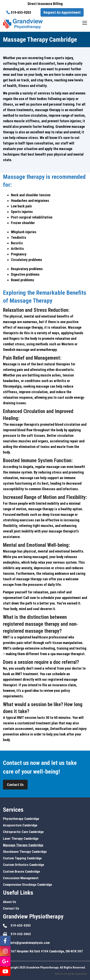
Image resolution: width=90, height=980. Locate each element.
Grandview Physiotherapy (42, 967)
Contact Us (15, 785)
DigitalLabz (81, 974)
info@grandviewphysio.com (30, 943)
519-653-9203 (21, 12)
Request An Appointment (62, 12)
